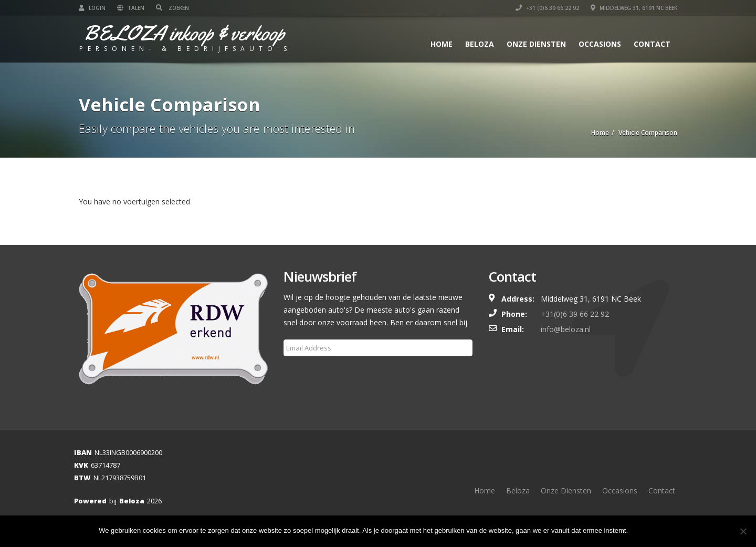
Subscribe (306, 373)
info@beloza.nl (566, 329)
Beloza (480, 44)
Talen (131, 8)
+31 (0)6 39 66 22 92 (547, 8)
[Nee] (743, 531)
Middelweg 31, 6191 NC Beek (634, 8)
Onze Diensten (536, 44)
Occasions (600, 44)
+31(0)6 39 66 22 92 (575, 314)
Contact (652, 44)
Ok (645, 531)
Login (92, 8)
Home (442, 44)
